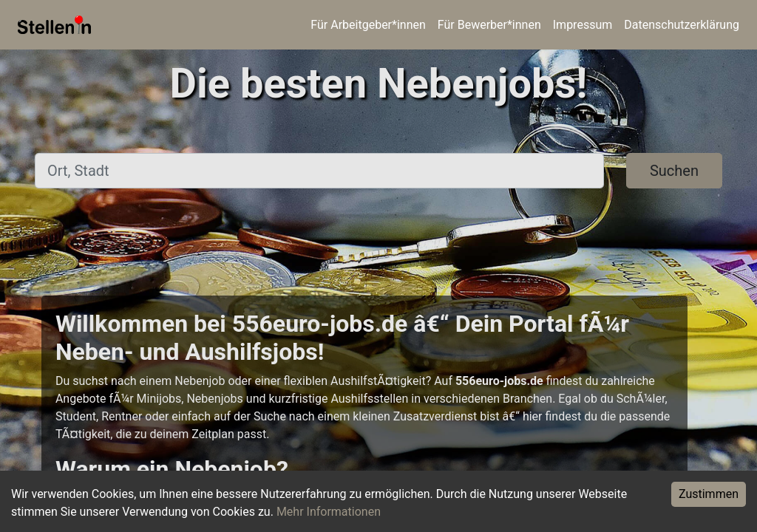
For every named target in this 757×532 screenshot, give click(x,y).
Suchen (674, 171)
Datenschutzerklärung (682, 25)
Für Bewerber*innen (489, 25)
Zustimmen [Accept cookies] (709, 494)
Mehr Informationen (329, 512)
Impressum (583, 25)
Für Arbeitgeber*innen (368, 25)
